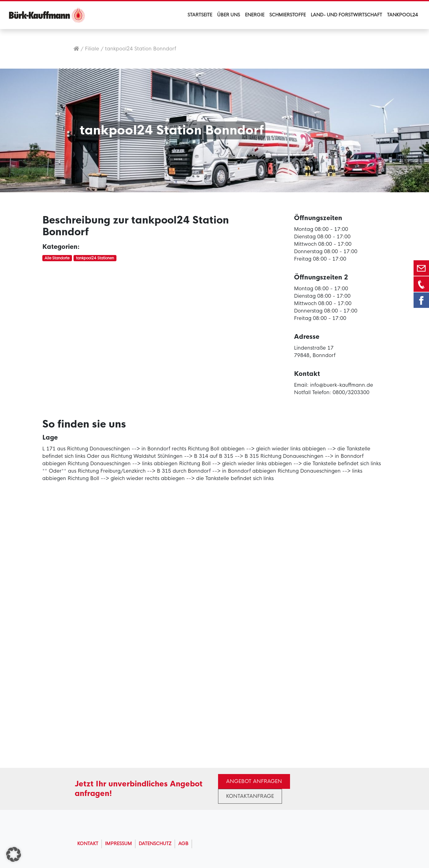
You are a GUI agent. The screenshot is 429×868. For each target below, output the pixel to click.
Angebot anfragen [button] (254, 781)
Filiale (92, 49)
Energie (255, 15)
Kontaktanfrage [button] (250, 796)
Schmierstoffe (288, 15)
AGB (183, 844)
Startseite (200, 15)
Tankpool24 (402, 15)
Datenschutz (155, 844)
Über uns (229, 15)
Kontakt (88, 844)
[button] (14, 854)
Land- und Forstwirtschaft (346, 15)
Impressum (118, 844)
